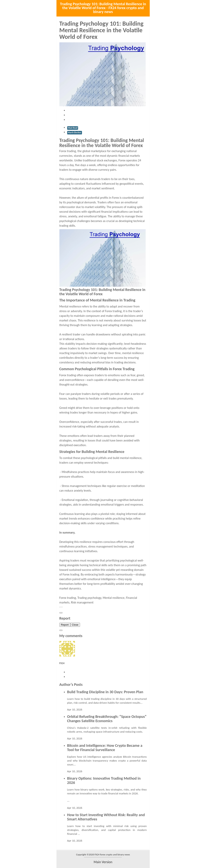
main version (103, 862)
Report (65, 625)
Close (75, 625)
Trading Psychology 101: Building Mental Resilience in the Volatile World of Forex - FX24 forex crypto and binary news (103, 8)
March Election (75, 133)
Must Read (73, 128)
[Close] (61, 613)
